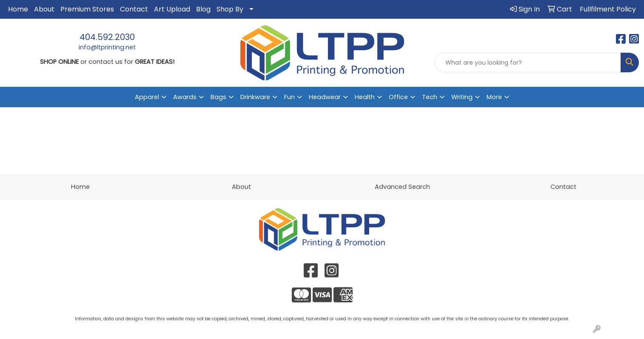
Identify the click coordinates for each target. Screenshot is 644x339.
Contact (134, 9)
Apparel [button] (147, 97)
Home (18, 9)
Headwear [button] (325, 97)
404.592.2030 (107, 37)
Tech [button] (430, 97)
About (44, 9)
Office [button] (398, 97)
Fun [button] (289, 97)
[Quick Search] (528, 63)
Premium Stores (87, 9)
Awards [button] (185, 97)
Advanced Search (402, 187)
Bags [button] (218, 97)
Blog (203, 9)
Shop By (230, 9)
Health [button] (365, 97)
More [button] (494, 97)
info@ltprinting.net (107, 47)
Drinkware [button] (255, 97)
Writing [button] (462, 97)
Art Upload (172, 9)
